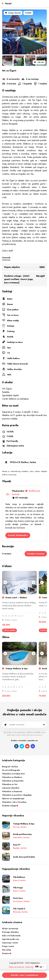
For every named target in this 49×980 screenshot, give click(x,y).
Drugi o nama (8, 946)
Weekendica (26, 493)
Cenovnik (6, 258)
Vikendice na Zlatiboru (12, 777)
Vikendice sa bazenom (12, 791)
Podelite (28, 13)
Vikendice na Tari (10, 784)
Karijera (7, 953)
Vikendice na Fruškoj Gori (14, 774)
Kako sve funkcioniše (11, 936)
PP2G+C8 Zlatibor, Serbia (23, 462)
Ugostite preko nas (11, 939)
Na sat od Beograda (11, 770)
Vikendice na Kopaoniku (13, 781)
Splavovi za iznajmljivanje (13, 799)
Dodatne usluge (10, 806)
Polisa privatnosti (16, 967)
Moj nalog (6, 950)
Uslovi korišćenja (33, 967)
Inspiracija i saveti (10, 943)
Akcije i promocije (10, 928)
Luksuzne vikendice (11, 788)
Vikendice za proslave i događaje (17, 795)
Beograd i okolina (10, 767)
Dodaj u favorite (13, 13)
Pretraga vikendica (10, 932)
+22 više (39, 62)
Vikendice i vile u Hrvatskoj (14, 802)
